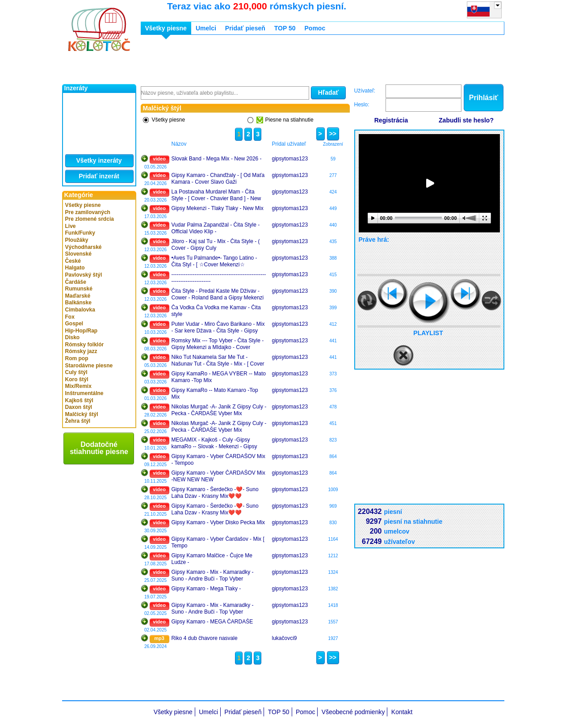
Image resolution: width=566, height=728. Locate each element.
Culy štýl (76, 372)
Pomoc (315, 28)
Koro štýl (77, 379)
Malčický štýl (82, 414)
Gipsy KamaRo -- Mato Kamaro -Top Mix (215, 394)
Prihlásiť (484, 98)
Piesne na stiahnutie (285, 120)
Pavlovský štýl (84, 275)
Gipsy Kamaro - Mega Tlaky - (206, 589)
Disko (73, 337)
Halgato (75, 268)
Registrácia (391, 120)
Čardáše (76, 282)
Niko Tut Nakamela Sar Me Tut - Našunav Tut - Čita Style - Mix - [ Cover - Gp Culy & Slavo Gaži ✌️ (218, 361)
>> (332, 134)
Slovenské (78, 254)
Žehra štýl (78, 421)
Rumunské (79, 289)
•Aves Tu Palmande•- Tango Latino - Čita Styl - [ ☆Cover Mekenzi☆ (214, 261)
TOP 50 (285, 28)
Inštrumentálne (84, 393)
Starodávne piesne (89, 366)
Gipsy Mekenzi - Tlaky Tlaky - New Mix (218, 208)
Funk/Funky (80, 233)
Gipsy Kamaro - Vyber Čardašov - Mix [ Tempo (218, 543)
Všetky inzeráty (99, 160)
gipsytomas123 (290, 159)
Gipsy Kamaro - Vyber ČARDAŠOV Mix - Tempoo (218, 460)
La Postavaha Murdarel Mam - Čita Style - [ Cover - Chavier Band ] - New (216, 195)
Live (71, 226)
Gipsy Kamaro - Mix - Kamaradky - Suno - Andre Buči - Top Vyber (213, 576)
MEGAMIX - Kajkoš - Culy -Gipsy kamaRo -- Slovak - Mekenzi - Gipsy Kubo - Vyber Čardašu (214, 443)
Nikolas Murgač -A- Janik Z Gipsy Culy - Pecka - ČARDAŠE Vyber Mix (219, 410)
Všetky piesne (83, 205)
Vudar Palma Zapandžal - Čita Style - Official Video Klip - (216, 228)
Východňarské (84, 247)
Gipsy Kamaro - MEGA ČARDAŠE (212, 622)
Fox (70, 317)
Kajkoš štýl (79, 400)
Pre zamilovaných (88, 212)
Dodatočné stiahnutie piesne (99, 448)
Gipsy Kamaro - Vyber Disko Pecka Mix (218, 522)
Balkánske (78, 303)
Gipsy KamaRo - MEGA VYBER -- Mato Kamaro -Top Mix (219, 377)
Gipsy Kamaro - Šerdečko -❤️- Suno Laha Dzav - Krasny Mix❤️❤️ (215, 493)
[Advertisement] (303, 62)
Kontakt (402, 712)
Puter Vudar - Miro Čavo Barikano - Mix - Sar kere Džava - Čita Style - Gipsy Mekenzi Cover (218, 328)
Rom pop (77, 358)
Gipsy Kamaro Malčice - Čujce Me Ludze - (212, 559)
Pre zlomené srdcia (90, 219)
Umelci (206, 28)
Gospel (74, 324)
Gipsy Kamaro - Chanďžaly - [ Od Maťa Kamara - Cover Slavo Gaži (218, 179)
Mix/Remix (78, 386)
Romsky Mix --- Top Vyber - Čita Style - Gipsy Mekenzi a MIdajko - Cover (218, 344)
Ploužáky (77, 240)
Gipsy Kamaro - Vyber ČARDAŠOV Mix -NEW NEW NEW (218, 476)
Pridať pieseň (245, 28)
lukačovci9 (285, 638)
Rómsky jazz (81, 351)
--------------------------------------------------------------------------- (219, 278)
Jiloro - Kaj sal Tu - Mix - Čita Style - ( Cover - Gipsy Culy (216, 245)
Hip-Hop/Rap (82, 331)
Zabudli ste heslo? (466, 120)
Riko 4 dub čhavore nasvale (205, 638)
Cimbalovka (80, 310)
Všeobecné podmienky (353, 712)
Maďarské (78, 296)
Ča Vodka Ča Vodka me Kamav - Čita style (216, 311)
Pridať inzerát (99, 176)
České (73, 261)
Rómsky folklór (85, 345)
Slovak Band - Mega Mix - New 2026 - (217, 159)
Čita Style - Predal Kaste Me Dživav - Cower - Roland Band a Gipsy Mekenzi (218, 295)
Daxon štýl (79, 407)
